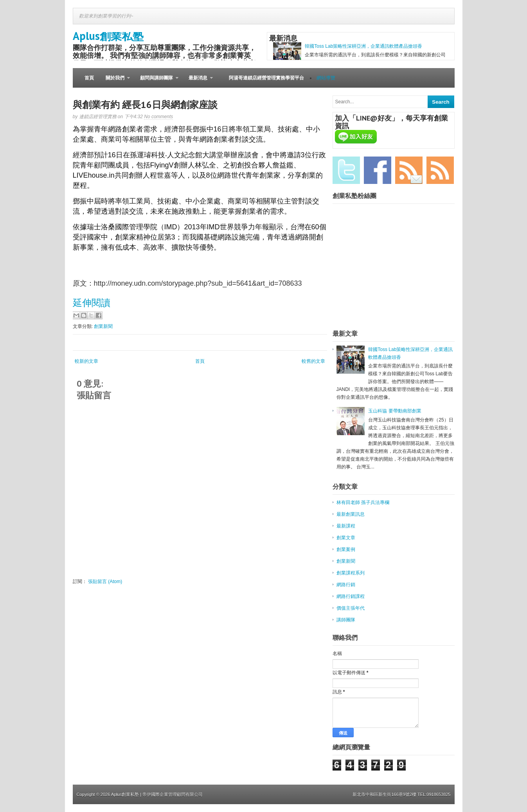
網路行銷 (346, 585)
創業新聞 (103, 326)
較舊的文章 (313, 361)
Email (409, 170)
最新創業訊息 (351, 514)
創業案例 (346, 549)
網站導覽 (326, 78)
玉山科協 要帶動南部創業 (395, 411)
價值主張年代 (351, 608)
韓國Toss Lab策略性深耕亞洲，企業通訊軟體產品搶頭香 (363, 46)
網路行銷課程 (351, 596)
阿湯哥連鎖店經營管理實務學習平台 (266, 78)
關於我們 (115, 81)
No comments (158, 117)
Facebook (378, 170)
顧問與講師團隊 (156, 81)
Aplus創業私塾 (108, 36)
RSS (440, 170)
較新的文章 (86, 361)
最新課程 (346, 526)
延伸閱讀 (92, 303)
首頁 (89, 78)
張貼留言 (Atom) (105, 582)
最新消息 (198, 81)
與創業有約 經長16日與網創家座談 (145, 105)
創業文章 (346, 538)
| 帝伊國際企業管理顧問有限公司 (171, 794)
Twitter (346, 170)
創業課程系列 (351, 573)
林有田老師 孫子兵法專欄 (363, 502)
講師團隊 (346, 620)
